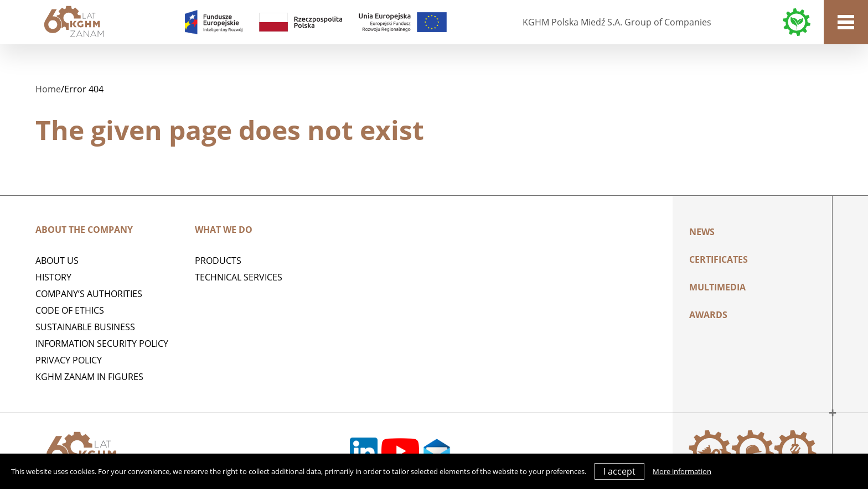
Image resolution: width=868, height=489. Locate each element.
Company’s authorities (89, 294)
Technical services (239, 277)
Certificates (719, 259)
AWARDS (708, 315)
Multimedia (717, 287)
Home (48, 89)
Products (218, 261)
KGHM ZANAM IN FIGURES (89, 377)
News (702, 232)
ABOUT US (57, 261)
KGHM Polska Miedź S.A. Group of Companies (617, 22)
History (53, 277)
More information (682, 471)
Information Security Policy (102, 344)
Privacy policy (69, 360)
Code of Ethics (70, 310)
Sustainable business (85, 327)
